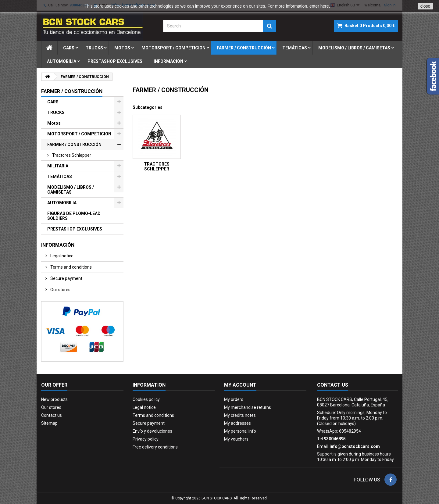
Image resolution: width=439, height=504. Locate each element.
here (325, 6)
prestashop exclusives (115, 61)
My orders (234, 399)
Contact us (52, 415)
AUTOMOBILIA (62, 203)
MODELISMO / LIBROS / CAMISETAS (71, 190)
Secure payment (66, 278)
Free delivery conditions (155, 447)
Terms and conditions (71, 267)
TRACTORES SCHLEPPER (157, 166)
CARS (53, 102)
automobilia (62, 61)
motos (122, 48)
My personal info (240, 431)
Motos (54, 123)
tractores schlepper (71, 155)
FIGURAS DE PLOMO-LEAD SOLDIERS (74, 216)
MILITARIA (58, 166)
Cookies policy (146, 399)
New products (54, 399)
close (425, 6)
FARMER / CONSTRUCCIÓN (74, 145)
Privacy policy (146, 439)
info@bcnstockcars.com (355, 446)
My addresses (237, 423)
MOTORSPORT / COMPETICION (79, 134)
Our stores (60, 290)
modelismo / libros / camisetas (354, 48)
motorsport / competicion (173, 48)
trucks (94, 48)
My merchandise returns (248, 407)
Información (168, 61)
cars (69, 48)
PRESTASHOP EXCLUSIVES (75, 229)
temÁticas (295, 48)
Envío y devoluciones (152, 431)
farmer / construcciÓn (244, 48)
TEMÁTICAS (60, 177)
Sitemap (49, 423)
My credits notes (240, 415)
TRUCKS (56, 113)
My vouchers (236, 439)
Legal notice (61, 256)
